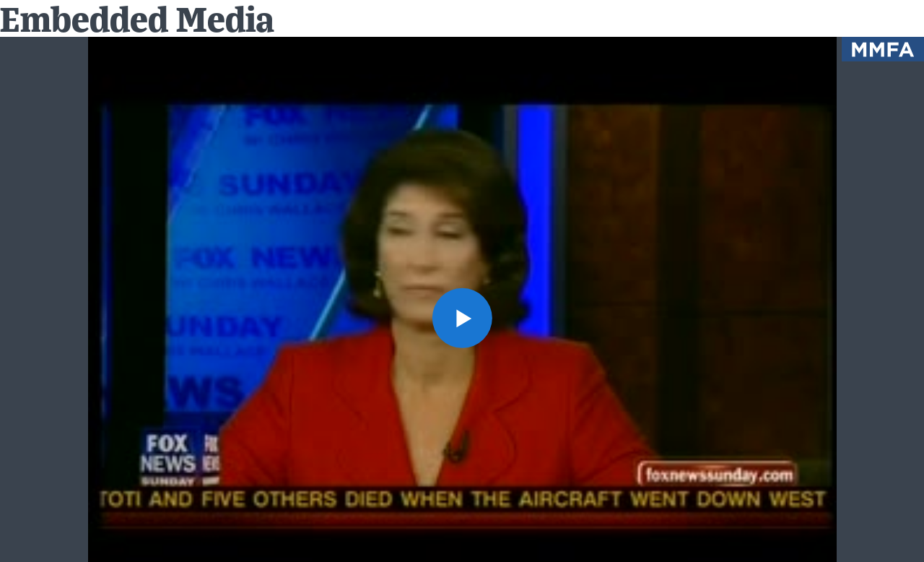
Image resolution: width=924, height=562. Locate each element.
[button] (462, 317)
